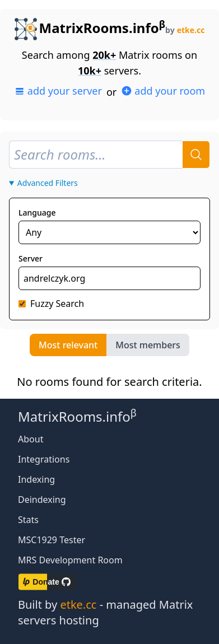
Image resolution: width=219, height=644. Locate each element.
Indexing (36, 479)
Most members (148, 345)
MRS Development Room (70, 560)
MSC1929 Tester (52, 540)
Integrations (44, 459)
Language (37, 213)
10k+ (90, 71)
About (31, 439)
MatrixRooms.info (90, 28)
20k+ (104, 55)
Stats (28, 520)
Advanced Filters (48, 183)
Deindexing (42, 500)
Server (31, 258)
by (185, 30)
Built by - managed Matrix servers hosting (105, 612)
